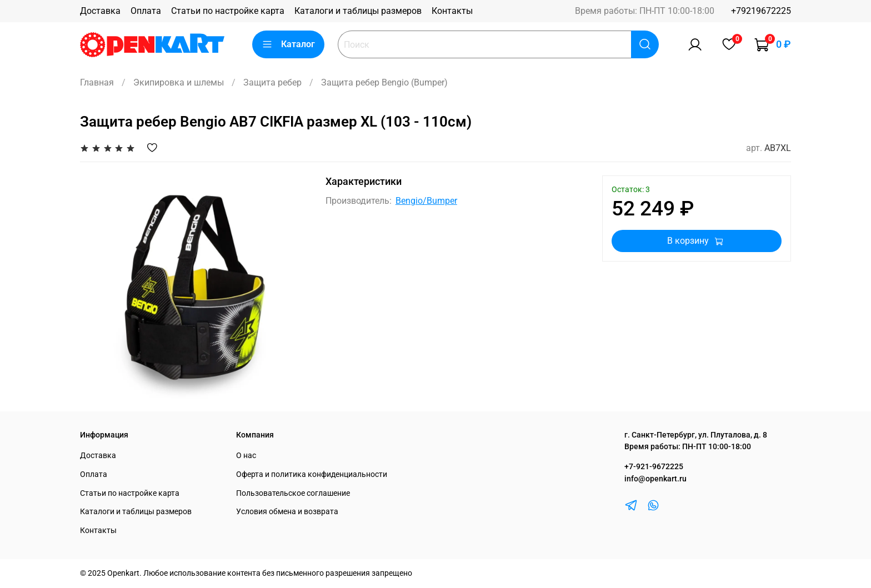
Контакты (452, 11)
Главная (97, 82)
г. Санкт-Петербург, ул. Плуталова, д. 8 (696, 435)
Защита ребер (272, 82)
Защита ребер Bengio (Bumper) (384, 82)
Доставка (100, 11)
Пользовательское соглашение (293, 493)
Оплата (146, 11)
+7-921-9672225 (654, 467)
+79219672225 (761, 11)
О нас (246, 456)
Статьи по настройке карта (228, 11)
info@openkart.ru (655, 479)
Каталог (288, 44)
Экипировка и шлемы (179, 82)
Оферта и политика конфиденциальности (312, 474)
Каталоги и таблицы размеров (358, 11)
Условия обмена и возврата (287, 512)
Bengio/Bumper (426, 201)
